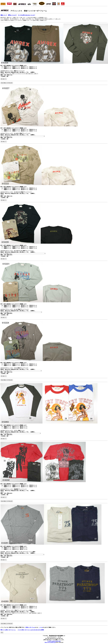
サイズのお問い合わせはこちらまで (26, 15)
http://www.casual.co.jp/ (50, 642)
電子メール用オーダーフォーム (8, 630)
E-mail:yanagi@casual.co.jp (54, 641)
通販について (4, 15)
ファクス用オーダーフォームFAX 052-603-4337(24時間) (31, 630)
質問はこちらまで (12, 15)
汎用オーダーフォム (30, 627)
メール (41, 627)
